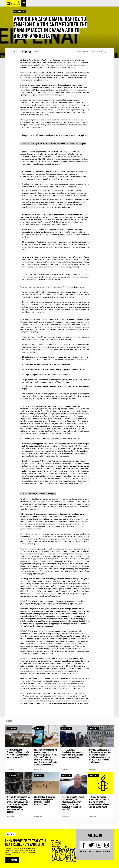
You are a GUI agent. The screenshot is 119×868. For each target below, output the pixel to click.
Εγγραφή (12, 860)
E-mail (30, 52)
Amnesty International (13, 3)
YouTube (99, 851)
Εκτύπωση (105, 52)
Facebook (22, 52)
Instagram (107, 851)
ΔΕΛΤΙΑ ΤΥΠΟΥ (22, 11)
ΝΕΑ (15, 11)
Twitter (26, 52)
